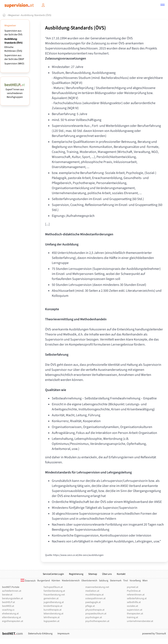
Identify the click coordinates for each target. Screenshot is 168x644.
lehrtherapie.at (52, 617)
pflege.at (90, 606)
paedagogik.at (93, 602)
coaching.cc (8, 610)
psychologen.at (94, 617)
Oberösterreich (89, 581)
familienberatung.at (54, 591)
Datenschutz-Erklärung (40, 634)
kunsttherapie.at (53, 610)
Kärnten (56, 581)
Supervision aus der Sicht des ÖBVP (14, 57)
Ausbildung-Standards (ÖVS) (36, 15)
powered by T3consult (154, 634)
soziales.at (132, 606)
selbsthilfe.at (134, 602)
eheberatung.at (10, 614)
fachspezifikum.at (53, 587)
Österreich (28, 581)
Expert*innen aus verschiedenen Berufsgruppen (15, 91)
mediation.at (92, 591)
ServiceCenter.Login (53, 574)
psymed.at (133, 587)
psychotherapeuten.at (97, 621)
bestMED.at (8, 606)
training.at (132, 617)
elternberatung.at (12, 617)
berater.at (7, 595)
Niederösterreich (71, 581)
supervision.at (135, 610)
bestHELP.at (8, 602)
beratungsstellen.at (12, 598)
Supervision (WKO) (14, 64)
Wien (145, 581)
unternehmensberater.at (140, 621)
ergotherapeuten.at (13, 621)
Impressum (63, 634)
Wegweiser (14, 15)
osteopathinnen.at (95, 598)
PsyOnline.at (134, 591)
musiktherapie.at (94, 595)
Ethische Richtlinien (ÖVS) (13, 49)
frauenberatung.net (54, 595)
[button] (163, 5)
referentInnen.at (136, 595)
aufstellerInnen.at (12, 591)
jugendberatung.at (54, 602)
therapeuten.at (135, 614)
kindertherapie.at (53, 606)
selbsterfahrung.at (137, 598)
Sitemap (93, 574)
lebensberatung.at (53, 614)
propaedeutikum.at (96, 614)
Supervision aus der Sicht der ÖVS (13, 33)
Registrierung (76, 574)
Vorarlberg (135, 581)
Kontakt (121, 574)
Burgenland (44, 581)
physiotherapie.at (95, 610)
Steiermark (116, 581)
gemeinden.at (51, 598)
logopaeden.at (51, 621)
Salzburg (104, 581)
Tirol (126, 581)
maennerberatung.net (97, 587)
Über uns (107, 574)
